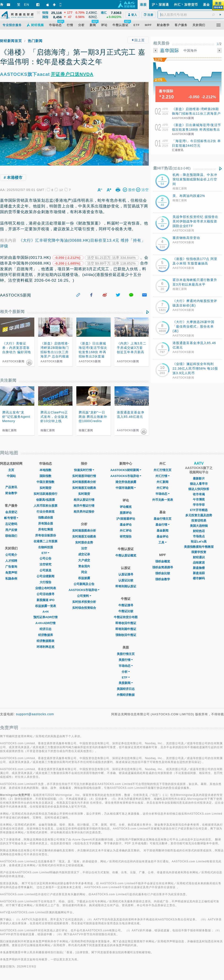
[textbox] (191, 15)
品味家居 (199, 563)
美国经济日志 (126, 689)
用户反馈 (11, 530)
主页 (11, 470)
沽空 (84, 548)
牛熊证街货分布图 (126, 617)
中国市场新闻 (126, 488)
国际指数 (45, 476)
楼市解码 (199, 578)
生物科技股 (46, 547)
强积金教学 (163, 579)
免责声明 (11, 573)
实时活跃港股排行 (45, 494)
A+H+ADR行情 (45, 623)
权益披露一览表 (46, 606)
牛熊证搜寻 (126, 605)
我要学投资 (199, 552)
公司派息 (45, 570)
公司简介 (11, 555)
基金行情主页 (163, 519)
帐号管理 (11, 518)
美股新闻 (126, 683)
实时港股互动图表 (84, 488)
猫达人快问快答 (199, 489)
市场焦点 (199, 536)
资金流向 (84, 566)
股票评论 (126, 513)
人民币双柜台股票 (45, 506)
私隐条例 (11, 579)
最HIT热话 (172, 168)
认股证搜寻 (126, 574)
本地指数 (45, 470)
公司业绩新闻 (45, 576)
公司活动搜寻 (45, 594)
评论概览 (126, 507)
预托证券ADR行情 (45, 617)
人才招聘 (11, 561)
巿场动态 (163, 494)
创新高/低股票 (45, 500)
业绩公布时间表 (46, 588)
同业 (84, 572)
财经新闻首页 (11, 41)
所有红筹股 (46, 529)
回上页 (138, 40)
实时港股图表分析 (84, 482)
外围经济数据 (126, 695)
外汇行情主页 (163, 470)
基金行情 (163, 525)
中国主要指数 (45, 482)
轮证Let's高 (199, 542)
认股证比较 (126, 580)
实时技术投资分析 (84, 602)
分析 (126, 672)
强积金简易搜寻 (163, 567)
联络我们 (11, 536)
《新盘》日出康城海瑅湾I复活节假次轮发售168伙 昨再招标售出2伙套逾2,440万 (196, 130)
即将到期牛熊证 (126, 629)
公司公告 (45, 558)
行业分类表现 (45, 512)
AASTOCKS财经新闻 (126, 470)
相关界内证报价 (84, 512)
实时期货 (45, 488)
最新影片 (199, 478)
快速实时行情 (84, 470)
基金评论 (126, 525)
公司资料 (84, 596)
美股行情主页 (126, 654)
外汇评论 (126, 531)
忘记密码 (11, 524)
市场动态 (126, 666)
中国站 (11, 476)
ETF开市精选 (199, 510)
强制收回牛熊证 (126, 635)
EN (27, 4)
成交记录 (84, 554)
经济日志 (45, 629)
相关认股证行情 (84, 500)
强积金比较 (163, 573)
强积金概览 (163, 561)
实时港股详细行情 (84, 476)
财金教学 (11, 493)
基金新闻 (163, 531)
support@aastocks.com (35, 714)
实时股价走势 (84, 542)
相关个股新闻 (12, 312)
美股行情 (126, 660)
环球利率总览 (45, 647)
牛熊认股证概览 (126, 555)
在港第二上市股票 (45, 541)
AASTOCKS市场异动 (84, 590)
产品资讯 (11, 487)
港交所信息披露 (126, 482)
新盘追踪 (199, 573)
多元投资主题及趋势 (199, 515)
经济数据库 (46, 635)
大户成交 (84, 560)
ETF (46, 553)
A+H (45, 612)
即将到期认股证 (126, 586)
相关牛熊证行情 (84, 506)
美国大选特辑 (199, 526)
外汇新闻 (163, 482)
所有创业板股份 (46, 535)
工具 (163, 542)
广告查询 (11, 567)
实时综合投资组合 (84, 608)
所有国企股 (46, 523)
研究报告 (126, 536)
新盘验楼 (199, 568)
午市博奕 (199, 499)
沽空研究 (45, 564)
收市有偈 (199, 494)
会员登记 (11, 512)
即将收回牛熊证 (126, 623)
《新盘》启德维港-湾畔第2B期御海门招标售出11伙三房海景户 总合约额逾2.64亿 (196, 114)
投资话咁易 (199, 520)
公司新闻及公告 (84, 584)
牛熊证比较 (126, 611)
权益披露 (84, 578)
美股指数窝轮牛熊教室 (199, 547)
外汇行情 (163, 476)
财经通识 (199, 557)
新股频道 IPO (45, 600)
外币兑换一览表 (163, 500)
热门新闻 (35, 41)
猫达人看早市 (199, 484)
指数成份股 (46, 518)
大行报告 (45, 582)
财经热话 (199, 531)
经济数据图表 (45, 641)
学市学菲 (199, 505)
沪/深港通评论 (126, 519)
